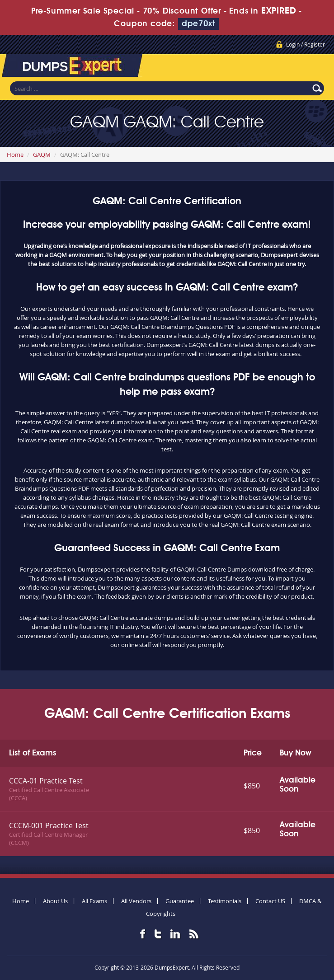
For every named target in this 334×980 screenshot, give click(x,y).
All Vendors (136, 901)
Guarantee (180, 901)
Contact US (270, 901)
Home (15, 155)
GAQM (42, 155)
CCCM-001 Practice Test (49, 825)
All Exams (94, 901)
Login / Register (306, 44)
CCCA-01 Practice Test (46, 781)
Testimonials (225, 901)
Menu (318, 67)
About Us (55, 901)
